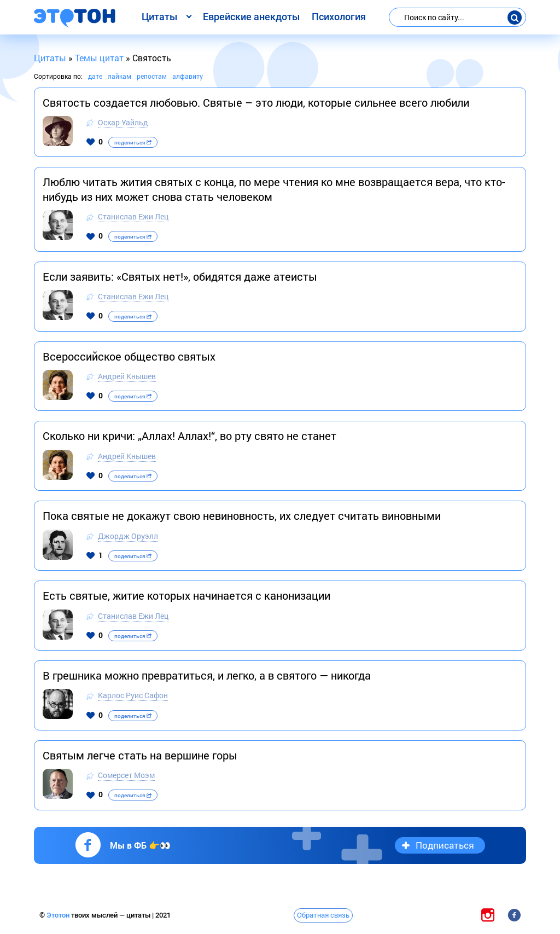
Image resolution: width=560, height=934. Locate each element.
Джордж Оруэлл (128, 536)
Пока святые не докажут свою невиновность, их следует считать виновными (242, 515)
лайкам (119, 76)
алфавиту (188, 76)
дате (95, 76)
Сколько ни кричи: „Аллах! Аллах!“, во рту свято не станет (189, 436)
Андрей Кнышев (127, 376)
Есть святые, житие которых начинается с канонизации (186, 595)
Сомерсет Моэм (126, 775)
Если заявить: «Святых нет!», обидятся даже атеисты (180, 276)
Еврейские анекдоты (251, 17)
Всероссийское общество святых (129, 356)
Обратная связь (323, 915)
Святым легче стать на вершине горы (140, 755)
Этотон (59, 915)
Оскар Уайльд (123, 122)
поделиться (133, 143)
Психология (339, 17)
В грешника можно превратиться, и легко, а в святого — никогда (207, 675)
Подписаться (445, 845)
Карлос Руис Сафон (133, 695)
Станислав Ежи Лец (133, 216)
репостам (152, 76)
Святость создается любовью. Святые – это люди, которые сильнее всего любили (256, 102)
